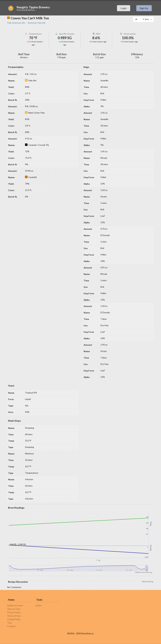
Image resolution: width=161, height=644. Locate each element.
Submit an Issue (15, 605)
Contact (11, 626)
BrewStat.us (31, 10)
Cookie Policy (14, 619)
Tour (10, 623)
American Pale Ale (37, 23)
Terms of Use (14, 616)
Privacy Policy (14, 612)
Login (124, 8)
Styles (39, 605)
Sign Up (144, 8)
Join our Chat (14, 609)
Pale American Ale (16, 23)
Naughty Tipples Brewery (33, 7)
